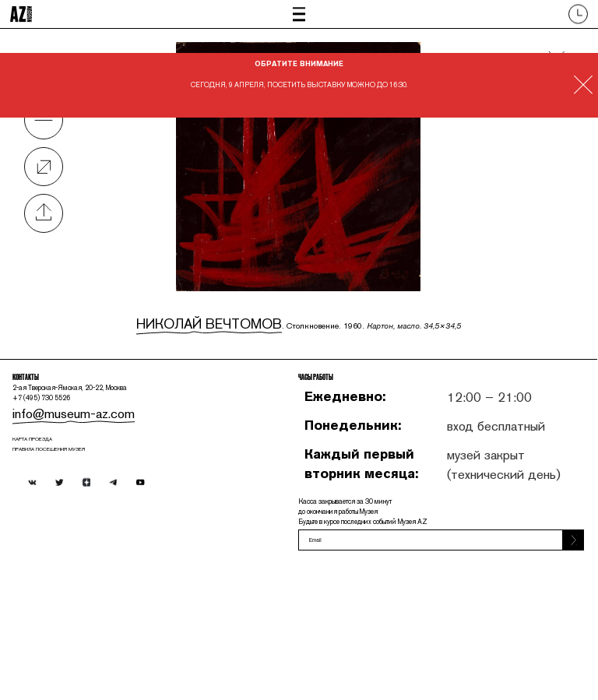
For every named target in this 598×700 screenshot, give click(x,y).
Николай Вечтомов (222, 316)
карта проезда (63, 529)
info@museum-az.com (85, 489)
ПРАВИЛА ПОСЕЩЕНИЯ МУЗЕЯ (96, 549)
